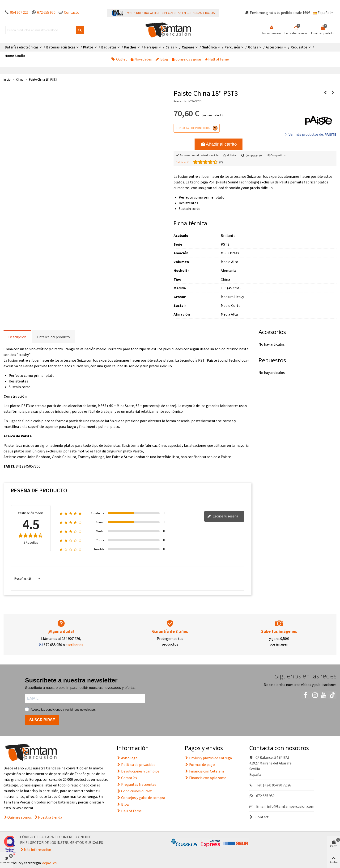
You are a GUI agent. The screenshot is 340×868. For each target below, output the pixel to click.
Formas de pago (200, 764)
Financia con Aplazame (206, 778)
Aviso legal (128, 758)
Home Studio (15, 56)
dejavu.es (49, 863)
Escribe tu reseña (223, 516)
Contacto (72, 12)
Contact (259, 817)
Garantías (127, 778)
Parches (130, 47)
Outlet (119, 59)
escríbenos (74, 645)
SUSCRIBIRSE (42, 720)
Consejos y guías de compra (141, 798)
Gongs (253, 47)
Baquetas (109, 47)
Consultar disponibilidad (194, 128)
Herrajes (151, 47)
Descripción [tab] (17, 337)
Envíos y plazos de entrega (208, 758)
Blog (162, 59)
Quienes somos (20, 817)
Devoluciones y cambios (138, 771)
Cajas (170, 47)
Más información (37, 850)
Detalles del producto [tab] (53, 337)
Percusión (232, 47)
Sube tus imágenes (279, 631)
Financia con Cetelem (204, 771)
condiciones (54, 710)
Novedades (141, 59)
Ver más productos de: (310, 134)
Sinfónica (209, 47)
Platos (88, 47)
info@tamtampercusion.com (291, 806)
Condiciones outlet (134, 791)
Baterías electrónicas (22, 47)
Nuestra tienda (50, 817)
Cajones (188, 47)
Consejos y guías (187, 59)
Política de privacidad (136, 764)
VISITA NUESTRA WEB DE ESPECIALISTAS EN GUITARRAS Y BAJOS (171, 13)
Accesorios (274, 47)
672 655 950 (46, 12)
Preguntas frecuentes (137, 784)
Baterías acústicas (61, 47)
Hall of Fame (217, 59)
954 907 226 (19, 12)
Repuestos (299, 47)
